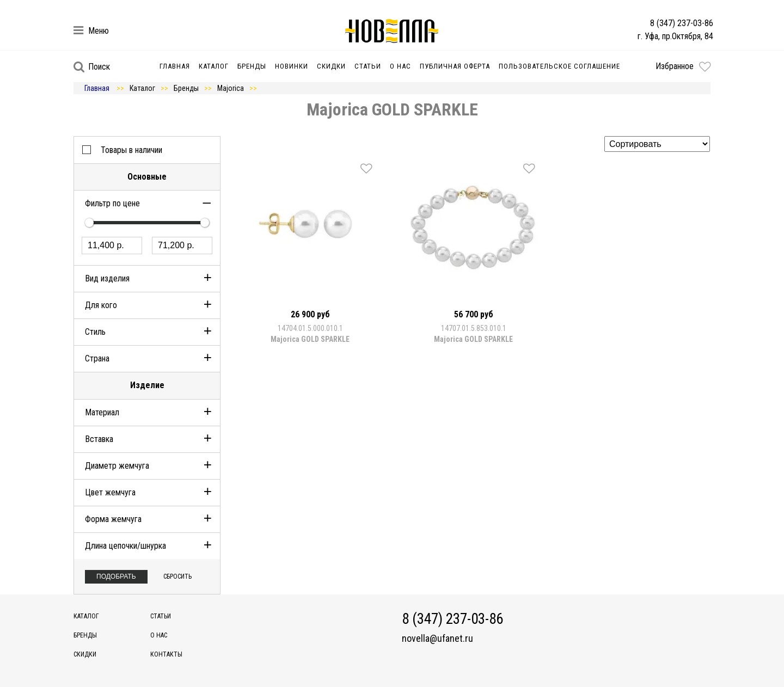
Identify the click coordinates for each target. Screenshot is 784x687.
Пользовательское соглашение (559, 66)
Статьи (368, 66)
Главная (175, 66)
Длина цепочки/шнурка (125, 546)
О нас (400, 66)
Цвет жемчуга (110, 492)
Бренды (252, 66)
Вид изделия (107, 278)
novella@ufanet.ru (437, 639)
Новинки (292, 66)
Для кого (101, 305)
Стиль (95, 332)
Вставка (99, 439)
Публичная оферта (455, 66)
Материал (102, 412)
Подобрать (116, 576)
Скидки (331, 66)
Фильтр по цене (112, 203)
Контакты (166, 654)
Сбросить (177, 576)
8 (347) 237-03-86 (682, 23)
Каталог (214, 66)
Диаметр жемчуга (117, 466)
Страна (97, 358)
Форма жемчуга (113, 519)
